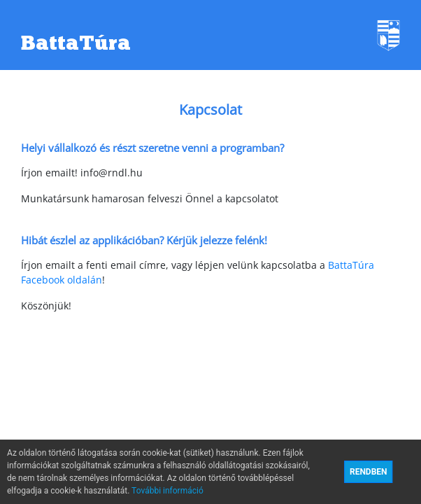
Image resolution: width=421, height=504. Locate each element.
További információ (167, 491)
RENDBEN (369, 472)
